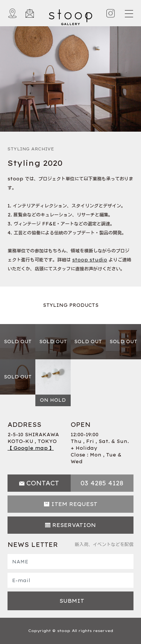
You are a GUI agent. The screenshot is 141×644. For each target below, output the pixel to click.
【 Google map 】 (31, 448)
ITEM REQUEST (74, 504)
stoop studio (90, 260)
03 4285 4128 (102, 483)
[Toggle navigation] (129, 14)
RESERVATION (74, 525)
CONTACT (43, 483)
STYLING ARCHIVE (31, 149)
